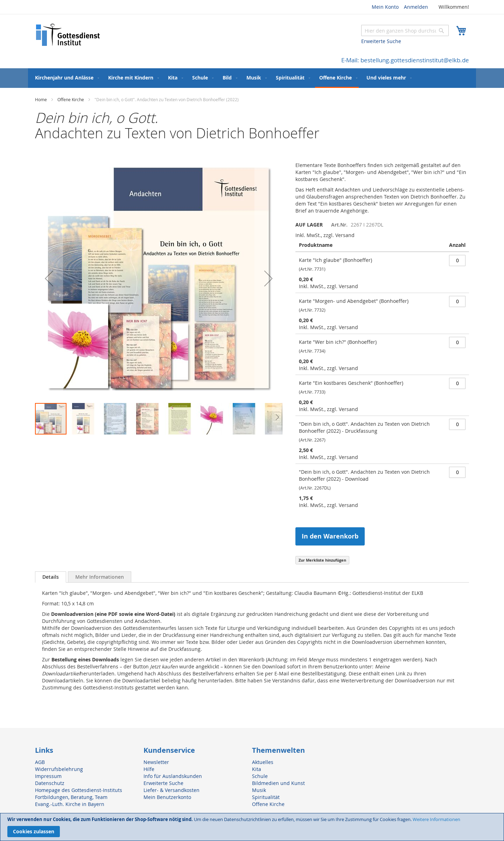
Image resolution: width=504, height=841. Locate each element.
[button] (49, 279)
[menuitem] (66, 78)
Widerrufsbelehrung (59, 769)
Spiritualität (266, 797)
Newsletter (156, 762)
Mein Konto (385, 7)
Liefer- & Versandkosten (171, 790)
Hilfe (149, 769)
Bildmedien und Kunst (278, 783)
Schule (260, 776)
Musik (259, 790)
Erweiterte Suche (381, 41)
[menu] (252, 78)
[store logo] (68, 35)
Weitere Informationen (436, 819)
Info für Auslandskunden (173, 776)
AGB (40, 762)
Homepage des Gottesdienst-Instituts (79, 790)
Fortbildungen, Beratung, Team (71, 797)
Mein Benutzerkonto (167, 797)
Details (51, 577)
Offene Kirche (71, 99)
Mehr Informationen (100, 577)
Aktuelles (263, 762)
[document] (252, 827)
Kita (257, 769)
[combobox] (405, 30)
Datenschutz (50, 783)
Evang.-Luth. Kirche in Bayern (70, 804)
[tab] (51, 577)
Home (41, 99)
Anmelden (416, 7)
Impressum (48, 776)
